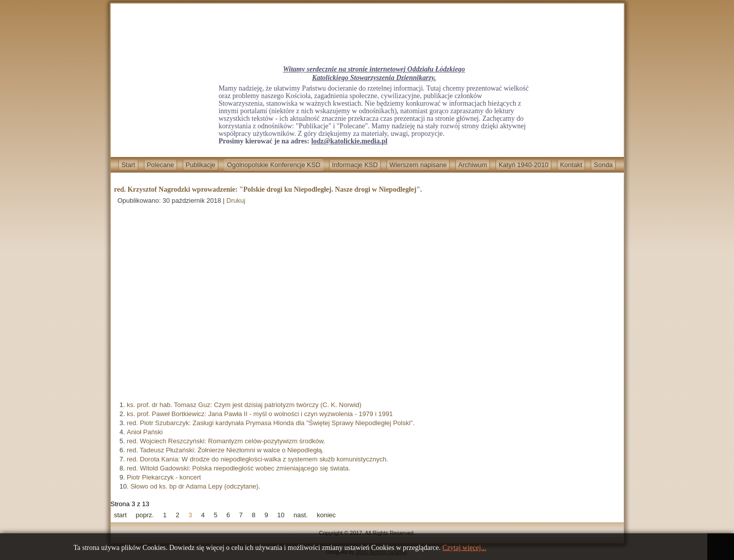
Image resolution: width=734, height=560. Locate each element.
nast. (301, 515)
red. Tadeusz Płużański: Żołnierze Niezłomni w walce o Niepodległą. (225, 450)
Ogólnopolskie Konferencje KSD (274, 165)
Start (128, 165)
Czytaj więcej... (464, 548)
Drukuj (236, 201)
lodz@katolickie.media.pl (349, 141)
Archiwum (473, 165)
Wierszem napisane (418, 165)
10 (281, 515)
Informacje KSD (355, 165)
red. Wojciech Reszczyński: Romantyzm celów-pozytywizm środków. (226, 441)
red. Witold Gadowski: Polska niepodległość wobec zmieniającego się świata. (238, 468)
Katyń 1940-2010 (523, 165)
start (120, 515)
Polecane (160, 165)
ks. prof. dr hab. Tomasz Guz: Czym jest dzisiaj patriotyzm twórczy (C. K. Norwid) (244, 405)
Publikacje (200, 165)
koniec (327, 515)
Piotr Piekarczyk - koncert (164, 477)
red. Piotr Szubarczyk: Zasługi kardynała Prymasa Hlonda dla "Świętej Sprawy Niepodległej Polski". (271, 423)
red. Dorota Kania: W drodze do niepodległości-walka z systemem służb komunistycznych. (258, 459)
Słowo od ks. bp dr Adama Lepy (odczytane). (195, 486)
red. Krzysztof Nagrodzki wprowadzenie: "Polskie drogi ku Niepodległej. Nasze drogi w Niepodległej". (268, 189)
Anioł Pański (145, 432)
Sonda (603, 165)
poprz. (145, 515)
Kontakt (571, 165)
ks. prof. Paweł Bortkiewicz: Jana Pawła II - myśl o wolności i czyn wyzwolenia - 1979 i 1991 (260, 414)
